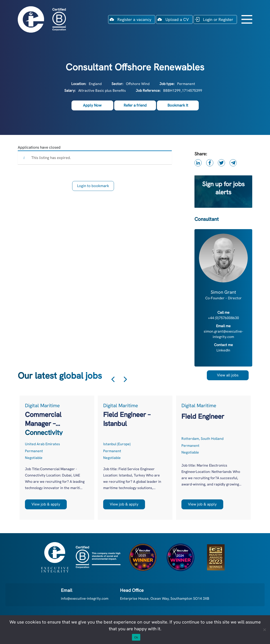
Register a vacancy (134, 19)
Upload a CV (177, 19)
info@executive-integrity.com (85, 598)
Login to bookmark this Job (93, 187)
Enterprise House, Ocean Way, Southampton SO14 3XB (165, 598)
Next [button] (125, 379)
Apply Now (92, 105)
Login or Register (218, 19)
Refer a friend (135, 105)
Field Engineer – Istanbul (127, 419)
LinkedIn (223, 350)
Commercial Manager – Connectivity (44, 419)
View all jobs (228, 375)
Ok (136, 637)
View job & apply (46, 504)
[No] (264, 630)
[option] (57, 458)
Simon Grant (223, 292)
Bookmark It (178, 105)
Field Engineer (203, 416)
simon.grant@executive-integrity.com (223, 334)
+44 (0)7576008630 (223, 318)
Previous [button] (113, 379)
